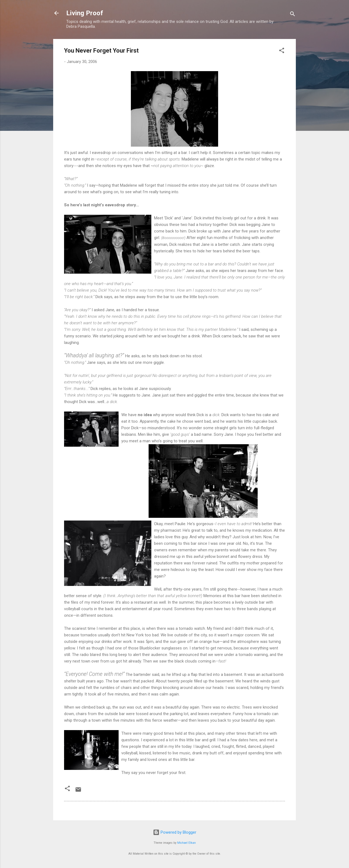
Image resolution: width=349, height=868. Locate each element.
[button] (282, 51)
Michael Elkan (186, 843)
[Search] (293, 15)
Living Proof (85, 13)
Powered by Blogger (175, 832)
